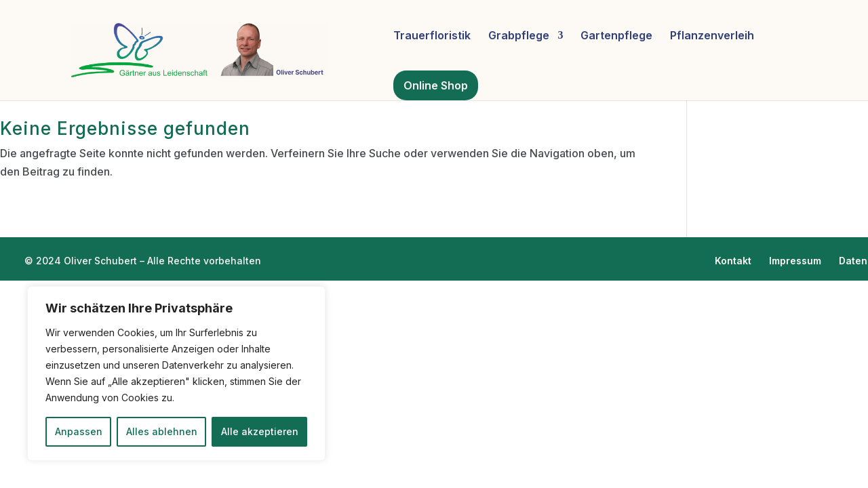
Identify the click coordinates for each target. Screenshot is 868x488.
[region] (176, 373)
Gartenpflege (616, 36)
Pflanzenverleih (712, 36)
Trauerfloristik (432, 36)
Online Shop (436, 85)
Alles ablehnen (162, 431)
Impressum (795, 261)
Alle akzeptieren (260, 431)
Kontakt (733, 261)
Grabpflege (519, 36)
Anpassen (79, 431)
